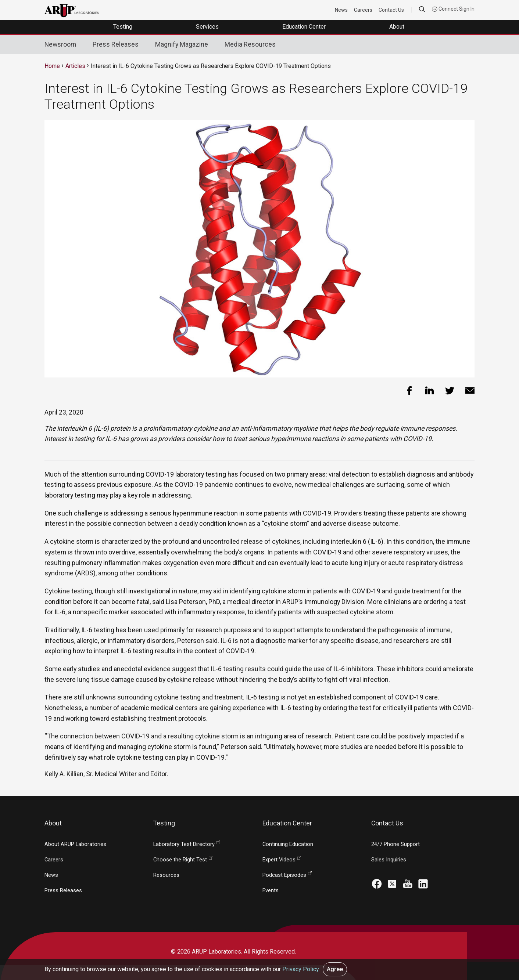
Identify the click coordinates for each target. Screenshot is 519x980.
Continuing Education (288, 844)
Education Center (305, 27)
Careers (363, 10)
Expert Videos (279, 860)
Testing (124, 27)
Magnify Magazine (182, 44)
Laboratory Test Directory (184, 844)
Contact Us (391, 10)
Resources (166, 875)
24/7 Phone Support (395, 844)
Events (271, 891)
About (398, 27)
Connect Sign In (453, 9)
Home (52, 66)
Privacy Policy (300, 969)
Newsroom (60, 44)
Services (208, 27)
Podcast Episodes (284, 875)
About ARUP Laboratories (75, 844)
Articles (75, 66)
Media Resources (250, 44)
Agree (335, 969)
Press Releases (116, 44)
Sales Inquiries (389, 860)
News (341, 10)
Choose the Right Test (180, 860)
